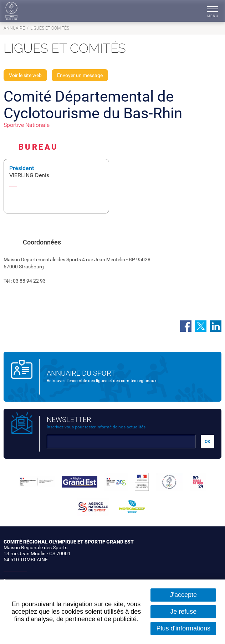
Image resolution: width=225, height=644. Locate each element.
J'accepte (183, 595)
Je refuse (183, 612)
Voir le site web (25, 75)
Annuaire (14, 28)
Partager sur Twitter (201, 326)
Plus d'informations (183, 628)
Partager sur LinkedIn (216, 326)
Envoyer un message (80, 75)
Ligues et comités (50, 28)
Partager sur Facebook (186, 326)
